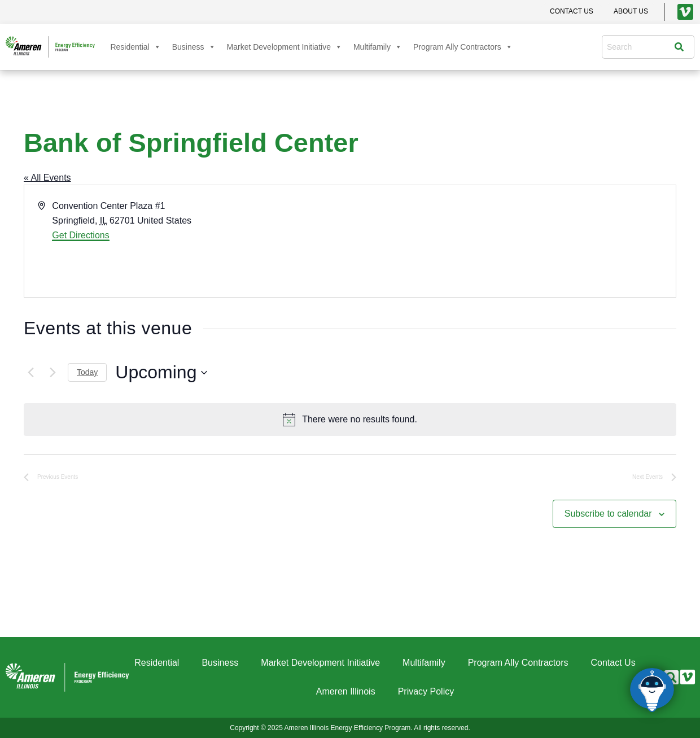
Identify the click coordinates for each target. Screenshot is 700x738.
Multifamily (378, 47)
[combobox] (641, 47)
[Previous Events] (30, 373)
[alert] (350, 420)
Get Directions (80, 235)
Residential (135, 47)
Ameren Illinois (346, 691)
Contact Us (613, 663)
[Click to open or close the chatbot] (652, 690)
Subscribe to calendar (608, 514)
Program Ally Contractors (463, 47)
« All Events (47, 178)
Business (194, 47)
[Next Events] (53, 373)
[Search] (682, 47)
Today (87, 372)
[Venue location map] (512, 241)
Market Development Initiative (285, 47)
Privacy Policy (426, 691)
